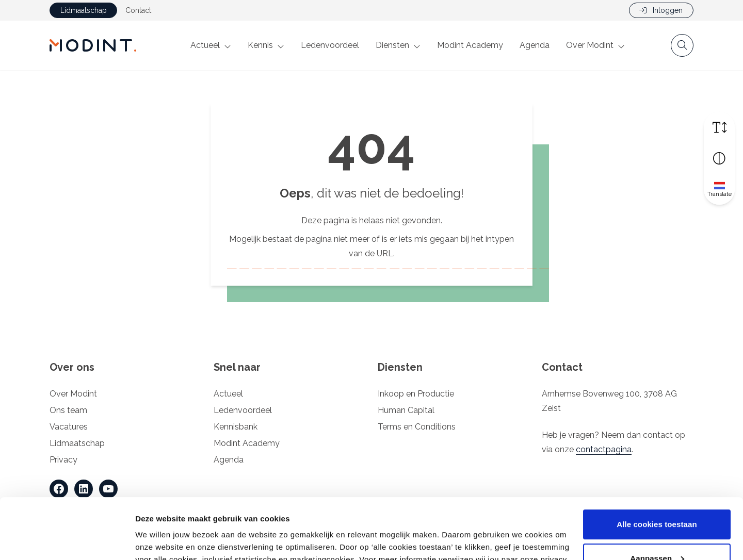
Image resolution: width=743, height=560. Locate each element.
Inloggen (661, 10)
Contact (138, 10)
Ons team (68, 410)
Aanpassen (657, 497)
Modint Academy (470, 45)
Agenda (535, 45)
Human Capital (406, 410)
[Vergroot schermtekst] (719, 127)
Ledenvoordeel (330, 45)
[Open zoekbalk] (682, 45)
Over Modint (590, 45)
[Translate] (719, 189)
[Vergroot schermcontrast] (719, 158)
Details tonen (160, 540)
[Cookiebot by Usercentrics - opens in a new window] (67, 540)
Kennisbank (236, 427)
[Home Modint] (93, 45)
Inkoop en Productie (416, 394)
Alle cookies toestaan (657, 464)
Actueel (205, 45)
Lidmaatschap (84, 10)
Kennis (260, 45)
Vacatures (69, 427)
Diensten (392, 45)
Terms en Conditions (417, 427)
